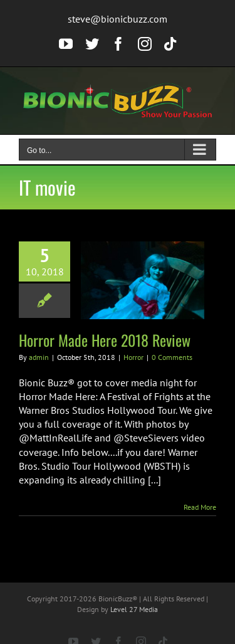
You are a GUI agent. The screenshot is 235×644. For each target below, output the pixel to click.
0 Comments (172, 357)
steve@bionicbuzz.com (118, 19)
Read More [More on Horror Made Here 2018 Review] (200, 507)
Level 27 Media (134, 609)
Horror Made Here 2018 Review (105, 340)
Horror (133, 357)
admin (39, 357)
